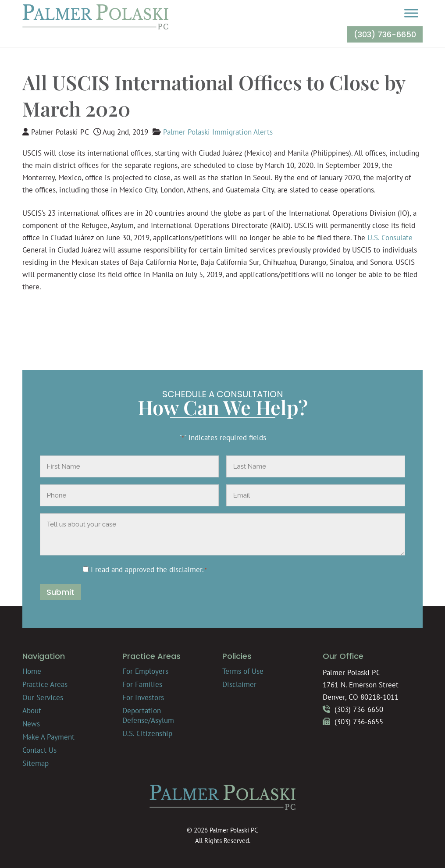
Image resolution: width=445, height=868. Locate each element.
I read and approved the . (149, 569)
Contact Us (39, 750)
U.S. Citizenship (147, 733)
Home (32, 671)
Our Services (43, 697)
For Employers (145, 671)
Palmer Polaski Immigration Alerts (218, 132)
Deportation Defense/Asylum (148, 715)
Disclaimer (239, 684)
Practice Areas (45, 684)
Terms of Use (243, 671)
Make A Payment (48, 737)
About (32, 711)
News (31, 724)
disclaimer (186, 569)
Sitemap (36, 763)
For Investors (143, 697)
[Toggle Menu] (411, 13)
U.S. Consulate (390, 238)
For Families (142, 684)
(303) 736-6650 (385, 34)
